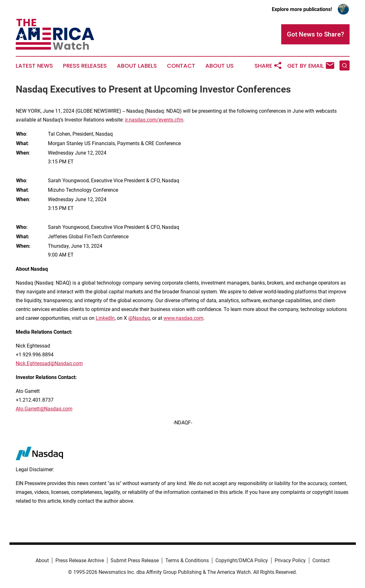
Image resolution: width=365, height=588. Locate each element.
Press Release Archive (80, 560)
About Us (220, 66)
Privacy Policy (290, 560)
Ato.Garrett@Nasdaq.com (44, 409)
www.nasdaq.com (183, 318)
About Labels (137, 66)
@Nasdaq (139, 318)
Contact (181, 66)
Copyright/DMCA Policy (242, 560)
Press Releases (85, 66)
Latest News (34, 66)
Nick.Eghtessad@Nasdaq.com (49, 363)
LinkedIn (105, 318)
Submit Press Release (135, 560)
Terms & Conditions (187, 560)
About (42, 560)
